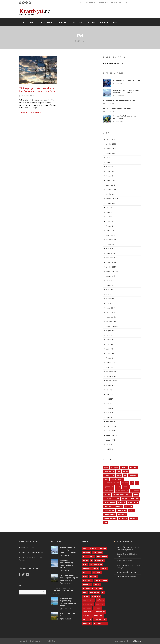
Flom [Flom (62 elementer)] (106, 479)
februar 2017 (111, 413)
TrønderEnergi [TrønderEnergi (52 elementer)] (110, 515)
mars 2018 (110, 353)
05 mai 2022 (25, 96)
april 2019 (110, 294)
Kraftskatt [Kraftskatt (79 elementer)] (109, 491)
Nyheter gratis (27, 113)
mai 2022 (109, 167)
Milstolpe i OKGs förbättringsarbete (117, 108)
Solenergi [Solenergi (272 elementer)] (108, 507)
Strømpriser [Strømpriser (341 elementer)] (121, 511)
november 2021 (112, 190)
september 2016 (112, 435)
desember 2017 (112, 367)
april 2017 (110, 404)
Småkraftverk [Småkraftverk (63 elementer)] (133, 503)
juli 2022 (109, 158)
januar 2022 (110, 180)
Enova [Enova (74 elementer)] (119, 475)
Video (115, 22)
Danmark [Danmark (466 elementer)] (134, 467)
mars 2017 (110, 408)
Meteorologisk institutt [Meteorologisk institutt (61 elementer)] (122, 495)
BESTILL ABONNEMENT (88, 3)
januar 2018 (110, 363)
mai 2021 (109, 217)
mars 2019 (110, 299)
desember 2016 (112, 422)
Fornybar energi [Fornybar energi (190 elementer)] (117, 479)
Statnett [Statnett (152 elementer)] (129, 507)
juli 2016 (109, 444)
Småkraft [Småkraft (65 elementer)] (122, 503)
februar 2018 (111, 358)
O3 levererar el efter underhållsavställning (119, 100)
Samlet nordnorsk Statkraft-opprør (126, 80)
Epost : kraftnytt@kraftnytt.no (32, 552)
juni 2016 (109, 449)
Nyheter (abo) (47, 22)
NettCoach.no (137, 641)
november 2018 (112, 317)
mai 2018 (109, 344)
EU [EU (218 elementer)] (125, 475)
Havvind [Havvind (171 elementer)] (125, 483)
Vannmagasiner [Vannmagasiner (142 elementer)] (110, 519)
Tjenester (62, 22)
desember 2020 (112, 235)
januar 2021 (110, 230)
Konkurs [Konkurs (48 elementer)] (126, 487)
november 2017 (112, 372)
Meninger (104, 22)
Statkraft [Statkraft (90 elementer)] (118, 507)
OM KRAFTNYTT (117, 3)
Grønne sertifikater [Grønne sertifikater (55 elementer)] (112, 483)
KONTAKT (129, 3)
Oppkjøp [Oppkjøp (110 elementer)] (125, 499)
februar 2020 (111, 249)
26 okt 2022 (66, 583)
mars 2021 (110, 221)
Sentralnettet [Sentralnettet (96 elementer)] (110, 503)
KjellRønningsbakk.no (124, 541)
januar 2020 (110, 253)
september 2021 (112, 199)
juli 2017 (109, 390)
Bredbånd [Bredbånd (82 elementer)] (124, 467)
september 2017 (112, 381)
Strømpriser (76, 22)
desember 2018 (112, 312)
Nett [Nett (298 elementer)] (136, 495)
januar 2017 (110, 417)
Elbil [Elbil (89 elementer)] (118, 471)
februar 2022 (111, 176)
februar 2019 (111, 303)
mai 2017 (109, 399)
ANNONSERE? (104, 3)
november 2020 (112, 240)
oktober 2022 (111, 144)
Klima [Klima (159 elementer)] (118, 487)
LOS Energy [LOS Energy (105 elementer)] (135, 491)
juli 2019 (109, 281)
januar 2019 (110, 308)
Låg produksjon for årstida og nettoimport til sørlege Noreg (69, 578)
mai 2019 (109, 290)
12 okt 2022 (66, 609)
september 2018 (112, 326)
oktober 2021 (111, 194)
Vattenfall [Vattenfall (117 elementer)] (123, 519)
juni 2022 (109, 162)
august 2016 (111, 440)
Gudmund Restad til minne (126, 577)
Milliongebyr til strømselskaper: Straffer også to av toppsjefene (37, 90)
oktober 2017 (111, 376)
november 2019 (112, 262)
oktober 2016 (111, 431)
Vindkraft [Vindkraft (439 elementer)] (133, 519)
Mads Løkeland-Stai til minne (127, 572)
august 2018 (111, 331)
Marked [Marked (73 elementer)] (107, 495)
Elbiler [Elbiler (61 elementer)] (125, 471)
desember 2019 (112, 258)
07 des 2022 (67, 555)
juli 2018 (109, 335)
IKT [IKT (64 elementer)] (132, 483)
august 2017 (111, 385)
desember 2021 (112, 185)
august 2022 (111, 153)
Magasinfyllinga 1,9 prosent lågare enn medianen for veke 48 (68, 550)
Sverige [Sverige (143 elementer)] (131, 511)
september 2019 (112, 271)
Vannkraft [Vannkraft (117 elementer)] (122, 515)
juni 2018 (109, 340)
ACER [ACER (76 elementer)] (106, 467)
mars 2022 (110, 171)
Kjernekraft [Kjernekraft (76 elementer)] (109, 487)
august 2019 (111, 276)
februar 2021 (111, 226)
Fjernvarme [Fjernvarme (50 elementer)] (133, 475)
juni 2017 (109, 394)
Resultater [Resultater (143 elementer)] (135, 499)
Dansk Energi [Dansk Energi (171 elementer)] (109, 471)
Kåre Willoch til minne (124, 561)
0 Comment (119, 83)
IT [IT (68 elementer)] (137, 483)
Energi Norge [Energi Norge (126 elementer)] (109, 475)
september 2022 (112, 149)
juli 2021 (109, 208)
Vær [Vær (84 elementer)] (106, 523)
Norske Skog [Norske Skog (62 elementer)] (109, 499)
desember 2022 (112, 139)
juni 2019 (109, 285)
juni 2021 (109, 212)
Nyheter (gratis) (29, 22)
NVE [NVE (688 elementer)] (118, 499)
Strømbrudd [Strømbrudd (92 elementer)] (109, 511)
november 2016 (112, 426)
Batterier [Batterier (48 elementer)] (114, 467)
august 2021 (111, 203)
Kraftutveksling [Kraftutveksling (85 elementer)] (122, 491)
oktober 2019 (111, 267)
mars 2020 (110, 244)
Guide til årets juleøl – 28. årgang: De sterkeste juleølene (129, 548)
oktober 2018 (111, 322)
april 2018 (110, 349)
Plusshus (91, 22)
